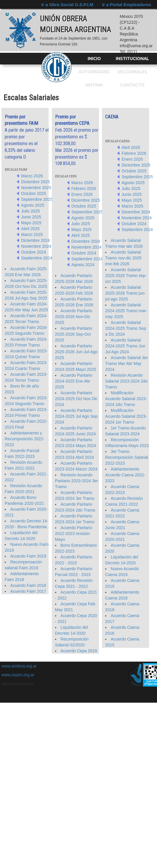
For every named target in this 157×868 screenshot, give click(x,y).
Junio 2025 (31, 217)
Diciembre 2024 (35, 240)
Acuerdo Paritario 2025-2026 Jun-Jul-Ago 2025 (76, 352)
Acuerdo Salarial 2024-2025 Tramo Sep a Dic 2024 (126, 328)
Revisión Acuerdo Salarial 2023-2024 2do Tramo (126, 381)
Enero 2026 (82, 194)
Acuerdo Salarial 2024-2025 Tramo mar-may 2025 (126, 311)
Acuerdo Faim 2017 (28, 591)
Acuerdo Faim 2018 (28, 585)
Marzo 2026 (32, 176)
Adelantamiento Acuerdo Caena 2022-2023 (125, 475)
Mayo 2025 (31, 223)
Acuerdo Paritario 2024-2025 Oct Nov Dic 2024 (76, 399)
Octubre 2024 (34, 252)
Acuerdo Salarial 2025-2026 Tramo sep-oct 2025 (126, 276)
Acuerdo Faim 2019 (28, 556)
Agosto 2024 (83, 265)
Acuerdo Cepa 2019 (79, 651)
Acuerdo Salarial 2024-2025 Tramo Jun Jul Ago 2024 (125, 346)
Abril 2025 (30, 229)
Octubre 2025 (34, 193)
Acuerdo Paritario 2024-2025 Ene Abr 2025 (74, 381)
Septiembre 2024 (37, 258)
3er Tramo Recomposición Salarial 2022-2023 (127, 457)
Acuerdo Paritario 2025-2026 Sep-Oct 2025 (74, 334)
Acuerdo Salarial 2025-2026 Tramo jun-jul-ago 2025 (125, 293)
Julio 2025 (30, 211)
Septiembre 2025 (37, 199)
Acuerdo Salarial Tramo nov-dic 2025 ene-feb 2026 (123, 258)
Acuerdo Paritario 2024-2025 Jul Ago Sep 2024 (76, 416)
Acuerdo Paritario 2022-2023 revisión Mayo (74, 534)
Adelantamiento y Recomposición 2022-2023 (24, 439)
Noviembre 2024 (36, 246)
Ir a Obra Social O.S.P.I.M (68, 5)
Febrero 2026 (84, 188)
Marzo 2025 (32, 235)
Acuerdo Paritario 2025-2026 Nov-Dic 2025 (74, 317)
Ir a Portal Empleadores (127, 5)
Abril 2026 (131, 147)
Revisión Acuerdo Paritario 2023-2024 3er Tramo (77, 481)
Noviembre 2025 (36, 188)
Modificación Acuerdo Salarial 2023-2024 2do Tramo (126, 399)
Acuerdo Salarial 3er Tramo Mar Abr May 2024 (127, 363)
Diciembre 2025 (35, 182)
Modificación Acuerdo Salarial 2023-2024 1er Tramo (126, 416)
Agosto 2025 (33, 205)
